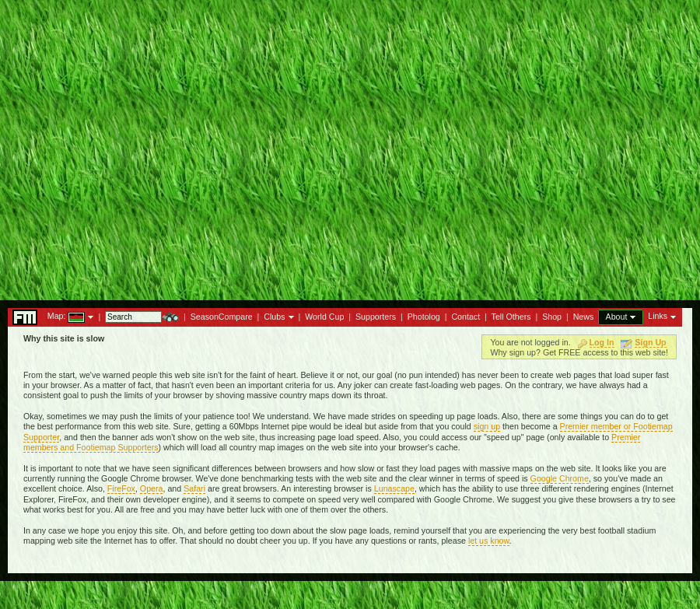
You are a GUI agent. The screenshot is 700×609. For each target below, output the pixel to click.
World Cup (324, 317)
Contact (465, 317)
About (617, 317)
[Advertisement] (350, 146)
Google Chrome (560, 478)
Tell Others (511, 317)
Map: (57, 316)
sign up (487, 426)
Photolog (424, 317)
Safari (194, 488)
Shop (552, 317)
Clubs (274, 317)
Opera (152, 488)
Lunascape (394, 488)
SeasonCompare (222, 317)
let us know (489, 541)
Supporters (376, 317)
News (584, 317)
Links (658, 316)
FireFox (121, 488)
